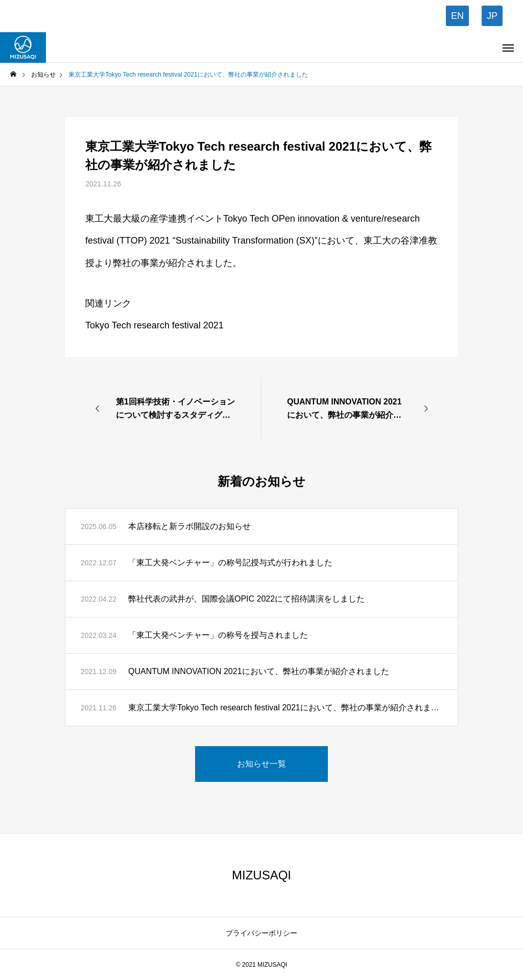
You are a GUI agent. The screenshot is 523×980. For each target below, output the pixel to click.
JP (492, 16)
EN (457, 16)
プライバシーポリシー (261, 933)
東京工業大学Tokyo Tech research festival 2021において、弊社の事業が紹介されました (285, 708)
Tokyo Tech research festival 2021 (154, 325)
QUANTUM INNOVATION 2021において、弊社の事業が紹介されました (259, 671)
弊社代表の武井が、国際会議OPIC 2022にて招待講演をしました (246, 599)
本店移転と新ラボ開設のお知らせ (189, 526)
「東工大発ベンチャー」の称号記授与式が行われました (230, 563)
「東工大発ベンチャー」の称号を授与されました (218, 635)
